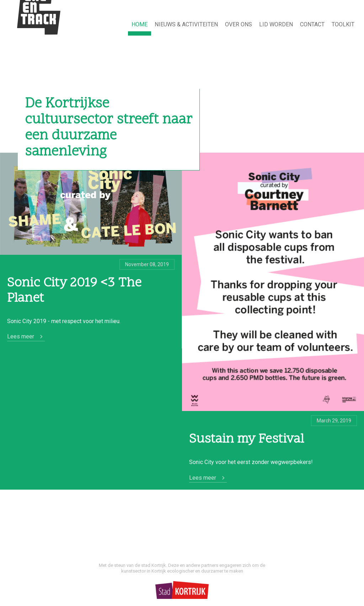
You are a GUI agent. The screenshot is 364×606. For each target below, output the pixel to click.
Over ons (239, 24)
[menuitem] (140, 25)
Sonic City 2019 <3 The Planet (74, 291)
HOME (140, 24)
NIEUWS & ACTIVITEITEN (186, 24)
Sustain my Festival (247, 440)
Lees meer (21, 336)
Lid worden (276, 24)
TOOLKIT (343, 24)
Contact (312, 24)
